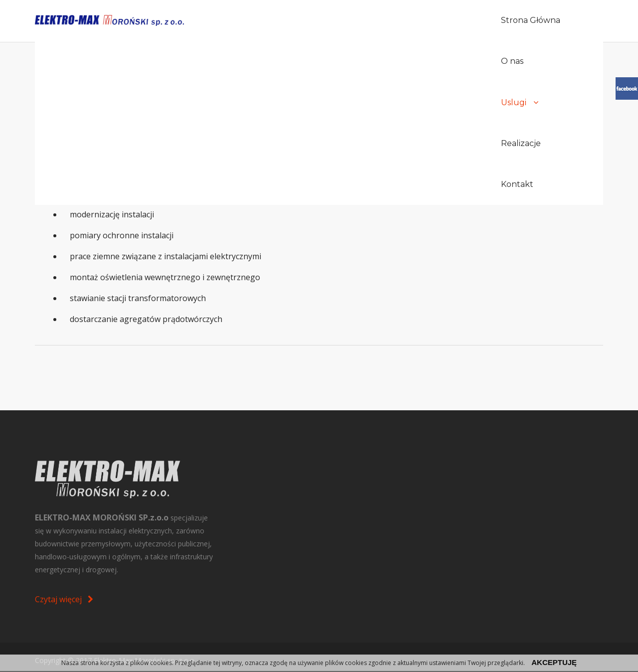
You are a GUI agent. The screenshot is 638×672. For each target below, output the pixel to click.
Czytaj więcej (64, 599)
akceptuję (554, 662)
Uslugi (427, 21)
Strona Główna (315, 21)
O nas (377, 21)
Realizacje (487, 21)
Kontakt (544, 21)
